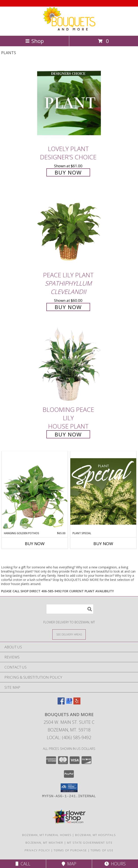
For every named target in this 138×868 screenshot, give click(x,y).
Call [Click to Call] (23, 864)
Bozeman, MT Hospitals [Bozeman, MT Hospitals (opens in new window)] (95, 835)
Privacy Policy (37, 850)
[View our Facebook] (61, 703)
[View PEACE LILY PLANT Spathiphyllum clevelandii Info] (69, 229)
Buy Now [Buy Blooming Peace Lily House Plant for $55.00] (68, 434)
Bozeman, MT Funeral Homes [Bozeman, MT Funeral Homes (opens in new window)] (47, 835)
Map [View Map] (69, 864)
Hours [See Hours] (115, 864)
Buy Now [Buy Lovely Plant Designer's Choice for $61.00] (68, 172)
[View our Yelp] (77, 703)
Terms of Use (102, 850)
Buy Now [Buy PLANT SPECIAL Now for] (103, 544)
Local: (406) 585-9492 (69, 737)
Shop (34, 41)
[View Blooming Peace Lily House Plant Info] (69, 364)
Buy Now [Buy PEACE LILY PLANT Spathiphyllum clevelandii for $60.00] (68, 307)
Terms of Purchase (70, 850)
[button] (69, 788)
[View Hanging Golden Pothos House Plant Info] (35, 491)
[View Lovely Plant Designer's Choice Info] (69, 103)
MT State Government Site (90, 843)
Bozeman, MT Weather (44, 843)
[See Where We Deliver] (69, 634)
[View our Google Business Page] (69, 703)
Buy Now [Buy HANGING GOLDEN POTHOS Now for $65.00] (35, 544)
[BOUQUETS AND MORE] (69, 29)
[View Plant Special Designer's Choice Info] (103, 491)
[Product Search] (70, 609)
